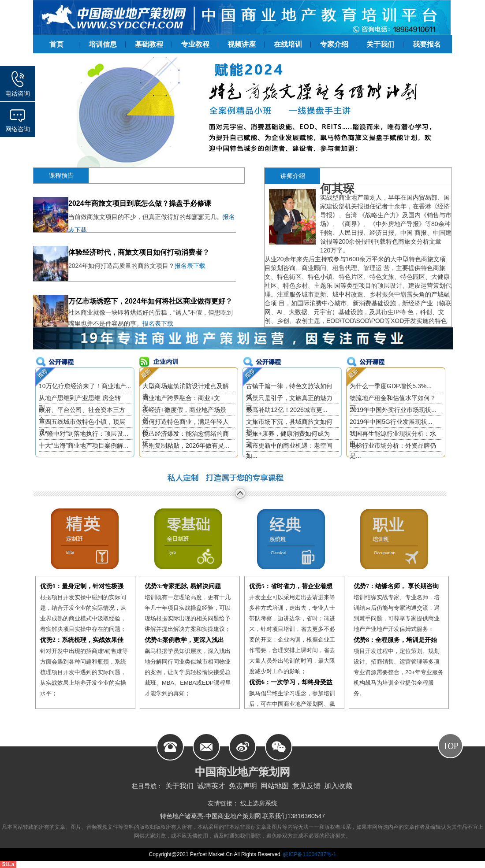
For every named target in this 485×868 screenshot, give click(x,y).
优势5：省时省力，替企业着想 (291, 586)
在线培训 (288, 44)
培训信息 (103, 44)
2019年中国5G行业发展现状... (391, 422)
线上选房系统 (259, 803)
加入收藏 (338, 786)
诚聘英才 (211, 786)
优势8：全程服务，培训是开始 (395, 640)
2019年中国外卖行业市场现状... (393, 410)
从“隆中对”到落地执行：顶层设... (84, 434)
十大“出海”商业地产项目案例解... (84, 445)
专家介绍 (334, 44)
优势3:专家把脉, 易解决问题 (183, 586)
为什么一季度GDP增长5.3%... (391, 386)
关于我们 (381, 44)
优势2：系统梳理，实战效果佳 (82, 640)
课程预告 (61, 175)
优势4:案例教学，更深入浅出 (184, 640)
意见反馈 (306, 786)
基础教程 (149, 44)
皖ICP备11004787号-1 (309, 854)
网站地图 (275, 786)
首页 (56, 44)
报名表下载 (190, 266)
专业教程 (195, 44)
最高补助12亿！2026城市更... (287, 410)
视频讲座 (242, 44)
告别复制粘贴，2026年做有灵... (186, 445)
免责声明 (243, 786)
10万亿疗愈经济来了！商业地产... (85, 386)
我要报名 (427, 44)
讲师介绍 (293, 176)
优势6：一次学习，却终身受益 (291, 682)
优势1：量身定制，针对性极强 (82, 586)
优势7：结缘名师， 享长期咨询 (396, 586)
